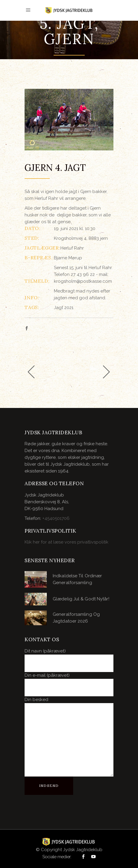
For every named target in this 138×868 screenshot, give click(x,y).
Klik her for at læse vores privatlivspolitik (66, 542)
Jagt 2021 (64, 308)
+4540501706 (56, 518)
